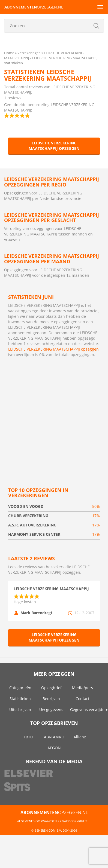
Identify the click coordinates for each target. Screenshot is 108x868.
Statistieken (20, 699)
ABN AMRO (54, 737)
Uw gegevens (51, 710)
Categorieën (20, 688)
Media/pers (82, 688)
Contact (82, 699)
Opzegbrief (51, 688)
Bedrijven (51, 699)
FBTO (28, 737)
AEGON (54, 748)
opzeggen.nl (34, 7)
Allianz (80, 737)
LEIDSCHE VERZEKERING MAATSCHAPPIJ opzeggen (54, 146)
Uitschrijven (20, 710)
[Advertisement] (51, 420)
